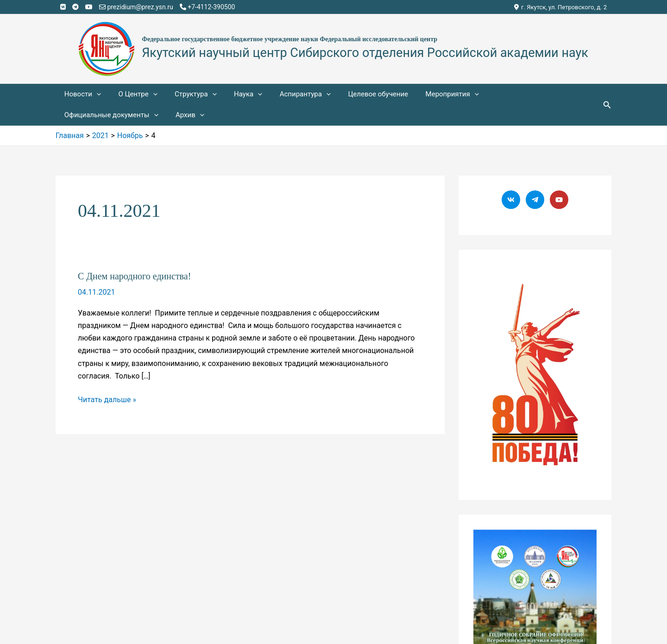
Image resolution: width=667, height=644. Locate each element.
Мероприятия (430, 94)
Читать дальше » (107, 400)
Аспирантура (289, 94)
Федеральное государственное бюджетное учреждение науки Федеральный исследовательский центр (289, 39)
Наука (236, 94)
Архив (77, 115)
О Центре (132, 94)
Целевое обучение (359, 94)
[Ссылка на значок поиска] (607, 105)
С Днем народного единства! (134, 276)
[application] (95, 94)
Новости (81, 94)
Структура (187, 94)
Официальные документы (517, 94)
